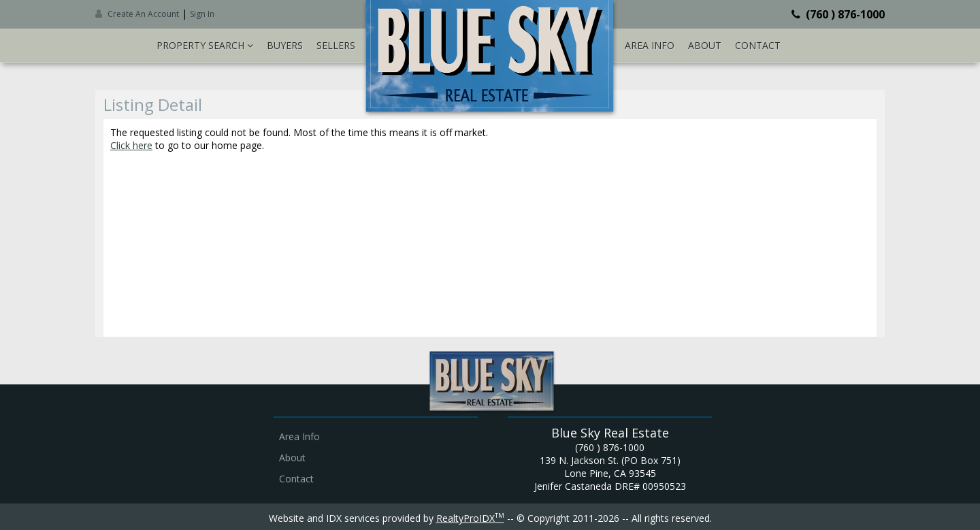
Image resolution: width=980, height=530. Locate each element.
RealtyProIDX (470, 518)
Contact (758, 45)
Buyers (285, 45)
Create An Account (143, 14)
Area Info (650, 45)
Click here (131, 145)
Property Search (205, 45)
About (705, 45)
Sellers (336, 45)
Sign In (202, 14)
